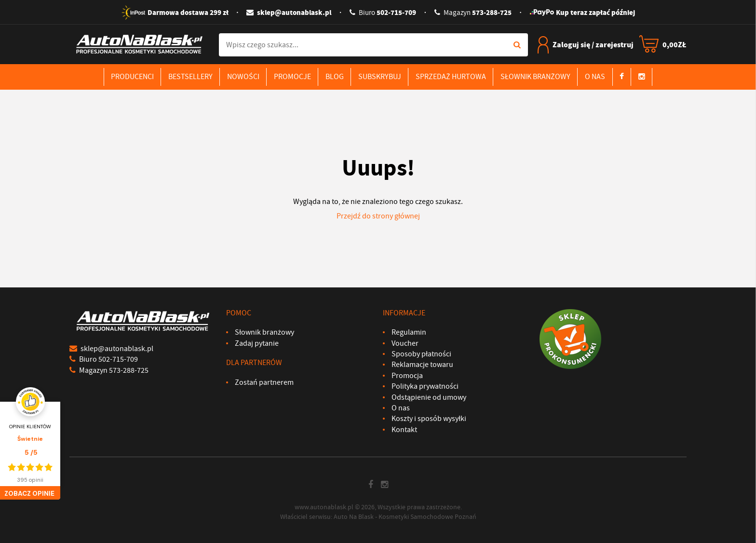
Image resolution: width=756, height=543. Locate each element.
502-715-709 (383, 13)
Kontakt (404, 430)
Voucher (405, 343)
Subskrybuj (380, 77)
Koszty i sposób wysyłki (429, 419)
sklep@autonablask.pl (289, 13)
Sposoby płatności (421, 354)
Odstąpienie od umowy (429, 397)
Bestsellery (190, 77)
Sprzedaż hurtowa (451, 77)
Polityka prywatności (425, 386)
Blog (335, 77)
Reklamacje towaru (422, 365)
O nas (595, 77)
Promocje (292, 77)
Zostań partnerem (264, 382)
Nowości (243, 77)
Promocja (407, 376)
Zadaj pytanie (257, 343)
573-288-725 (473, 13)
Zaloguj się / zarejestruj (586, 45)
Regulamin (409, 332)
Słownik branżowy (535, 77)
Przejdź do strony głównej (378, 216)
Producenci (132, 77)
